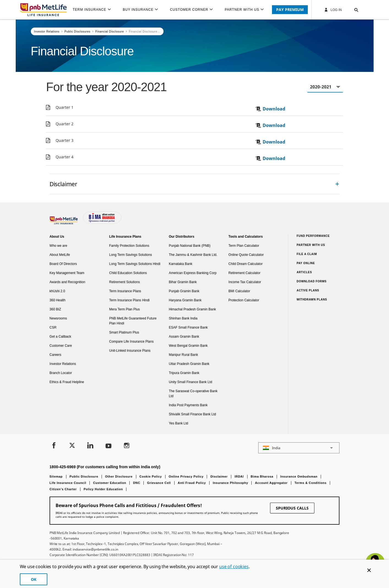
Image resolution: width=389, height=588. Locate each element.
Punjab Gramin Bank (184, 291)
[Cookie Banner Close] (369, 570)
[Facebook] (54, 446)
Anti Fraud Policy (192, 483)
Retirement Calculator (244, 273)
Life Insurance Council (68, 483)
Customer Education (110, 483)
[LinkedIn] (90, 446)
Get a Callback (60, 337)
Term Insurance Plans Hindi (130, 300)
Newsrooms (58, 318)
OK (34, 579)
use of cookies (234, 567)
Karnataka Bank (180, 264)
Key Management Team (67, 273)
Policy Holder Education (103, 489)
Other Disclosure (119, 476)
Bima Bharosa (262, 476)
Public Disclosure (84, 476)
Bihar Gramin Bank (183, 282)
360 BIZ (55, 309)
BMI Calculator (239, 291)
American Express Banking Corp (193, 273)
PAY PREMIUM (290, 10)
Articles (304, 272)
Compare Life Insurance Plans (131, 342)
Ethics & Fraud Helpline (67, 382)
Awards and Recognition (67, 282)
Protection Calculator (244, 300)
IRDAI (239, 476)
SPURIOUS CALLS (292, 508)
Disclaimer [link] (63, 184)
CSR (53, 327)
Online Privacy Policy (186, 476)
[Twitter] (72, 446)
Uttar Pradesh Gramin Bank (189, 364)
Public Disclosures (77, 32)
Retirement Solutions (125, 282)
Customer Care (61, 346)
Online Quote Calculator (246, 255)
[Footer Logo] (64, 223)
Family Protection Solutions (129, 246)
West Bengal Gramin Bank (188, 346)
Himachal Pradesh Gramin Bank (192, 309)
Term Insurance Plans (125, 291)
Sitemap (56, 476)
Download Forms (312, 281)
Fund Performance (313, 236)
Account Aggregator (271, 483)
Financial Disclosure (109, 32)
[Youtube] (108, 446)
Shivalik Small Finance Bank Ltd (192, 414)
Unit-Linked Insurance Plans (130, 351)
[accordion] (194, 184)
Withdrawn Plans (312, 300)
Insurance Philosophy (230, 483)
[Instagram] (127, 446)
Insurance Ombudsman (299, 476)
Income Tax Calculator (245, 282)
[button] (351, 10)
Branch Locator (61, 373)
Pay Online (306, 263)
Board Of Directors (63, 264)
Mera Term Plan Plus (125, 309)
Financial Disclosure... (145, 32)
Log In (333, 10)
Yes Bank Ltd (178, 423)
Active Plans (308, 290)
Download (270, 109)
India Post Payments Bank (188, 405)
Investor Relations (47, 32)
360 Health (58, 300)
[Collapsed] (337, 184)
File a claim (307, 254)
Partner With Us (311, 245)
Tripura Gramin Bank (184, 373)
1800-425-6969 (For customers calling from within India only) (105, 467)
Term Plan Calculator (244, 246)
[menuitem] (94, 10)
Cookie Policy (151, 476)
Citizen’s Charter (63, 489)
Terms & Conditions (311, 483)
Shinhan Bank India (183, 318)
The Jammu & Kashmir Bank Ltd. (193, 255)
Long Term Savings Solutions (131, 255)
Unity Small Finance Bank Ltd (190, 382)
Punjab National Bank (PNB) (190, 246)
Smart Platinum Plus (124, 332)
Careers (55, 355)
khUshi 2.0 (57, 291)
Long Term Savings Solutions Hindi (135, 264)
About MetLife (60, 255)
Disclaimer (219, 476)
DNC (137, 483)
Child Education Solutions (128, 273)
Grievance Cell (159, 483)
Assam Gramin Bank (184, 337)
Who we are (58, 246)
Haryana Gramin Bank (185, 300)
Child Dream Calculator (246, 264)
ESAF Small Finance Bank (188, 327)
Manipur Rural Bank (183, 355)
